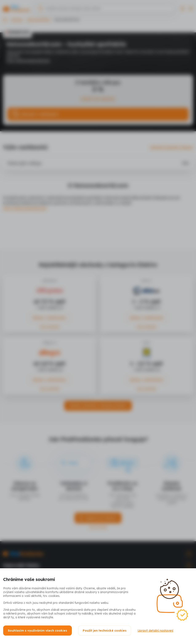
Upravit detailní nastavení (155, 631)
